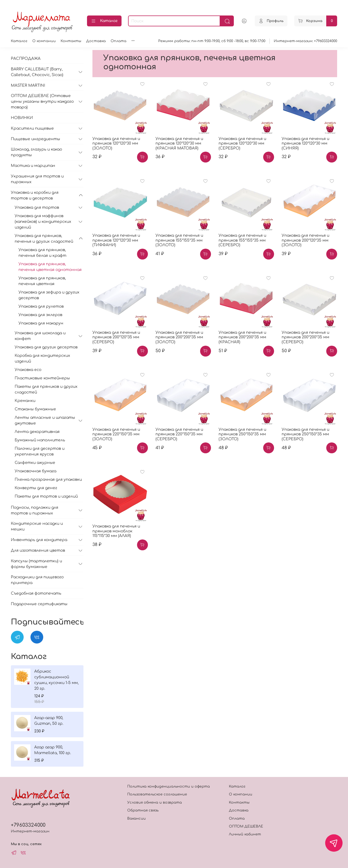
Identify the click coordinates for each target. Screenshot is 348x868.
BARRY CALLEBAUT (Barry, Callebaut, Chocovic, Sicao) (37, 72)
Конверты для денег (36, 488)
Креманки (25, 401)
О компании (44, 41)
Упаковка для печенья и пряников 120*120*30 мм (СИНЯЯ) (305, 143)
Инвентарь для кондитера (39, 540)
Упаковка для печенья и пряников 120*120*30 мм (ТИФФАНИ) (116, 240)
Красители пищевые (32, 128)
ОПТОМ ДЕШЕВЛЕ (246, 826)
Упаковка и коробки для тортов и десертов (35, 195)
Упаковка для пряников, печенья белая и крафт (42, 253)
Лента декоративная (37, 432)
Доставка (96, 41)
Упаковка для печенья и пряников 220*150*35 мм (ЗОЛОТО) (116, 434)
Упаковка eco (28, 370)
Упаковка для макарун (41, 323)
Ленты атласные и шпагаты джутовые (45, 420)
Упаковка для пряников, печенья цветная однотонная (50, 267)
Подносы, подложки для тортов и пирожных (35, 510)
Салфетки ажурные (35, 463)
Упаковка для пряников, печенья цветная (42, 281)
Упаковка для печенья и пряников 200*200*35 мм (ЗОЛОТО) (179, 337)
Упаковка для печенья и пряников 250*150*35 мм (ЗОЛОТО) (242, 434)
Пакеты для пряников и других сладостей (46, 389)
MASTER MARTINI (28, 85)
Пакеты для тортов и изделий (46, 496)
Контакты (71, 41)
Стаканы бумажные (35, 409)
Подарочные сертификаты (39, 604)
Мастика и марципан (33, 166)
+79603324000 (28, 825)
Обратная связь (143, 810)
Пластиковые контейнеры (42, 378)
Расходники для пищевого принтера (37, 580)
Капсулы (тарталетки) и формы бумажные (36, 564)
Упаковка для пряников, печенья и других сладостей (44, 239)
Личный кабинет (245, 834)
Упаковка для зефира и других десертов (49, 295)
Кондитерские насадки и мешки (37, 526)
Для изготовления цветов (38, 550)
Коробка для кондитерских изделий (42, 358)
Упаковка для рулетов (41, 306)
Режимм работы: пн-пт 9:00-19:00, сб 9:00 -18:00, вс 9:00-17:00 (212, 41)
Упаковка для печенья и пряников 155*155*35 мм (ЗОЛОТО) (179, 240)
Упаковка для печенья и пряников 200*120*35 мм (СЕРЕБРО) (116, 337)
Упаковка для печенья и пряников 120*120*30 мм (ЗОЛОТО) (116, 143)
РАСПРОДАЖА (26, 59)
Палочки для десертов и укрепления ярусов (40, 451)
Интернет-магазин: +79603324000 (305, 41)
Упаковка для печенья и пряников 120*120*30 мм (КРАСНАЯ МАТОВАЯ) (179, 143)
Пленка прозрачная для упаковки (48, 480)
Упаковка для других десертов (46, 347)
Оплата (119, 41)
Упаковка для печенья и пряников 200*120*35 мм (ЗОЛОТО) (305, 240)
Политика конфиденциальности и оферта (169, 786)
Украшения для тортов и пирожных (37, 179)
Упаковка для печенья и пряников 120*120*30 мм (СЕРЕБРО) (242, 143)
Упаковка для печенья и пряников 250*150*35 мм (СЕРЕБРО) (305, 434)
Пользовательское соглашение (157, 794)
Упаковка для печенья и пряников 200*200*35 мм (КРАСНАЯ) (242, 337)
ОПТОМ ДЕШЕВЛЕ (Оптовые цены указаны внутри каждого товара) (42, 102)
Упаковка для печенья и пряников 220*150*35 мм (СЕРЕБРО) (179, 434)
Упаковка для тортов (37, 207)
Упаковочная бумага (35, 471)
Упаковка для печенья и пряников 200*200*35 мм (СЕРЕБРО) (305, 337)
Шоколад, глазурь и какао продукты (36, 152)
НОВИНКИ (22, 118)
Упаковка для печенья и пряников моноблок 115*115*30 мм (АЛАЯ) (116, 531)
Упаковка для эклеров (40, 315)
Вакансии (136, 819)
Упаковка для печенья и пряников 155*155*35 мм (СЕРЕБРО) (242, 240)
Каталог (104, 21)
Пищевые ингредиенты (35, 139)
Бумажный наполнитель (40, 440)
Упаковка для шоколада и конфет (40, 336)
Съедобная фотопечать (36, 593)
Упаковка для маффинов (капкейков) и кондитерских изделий (43, 222)
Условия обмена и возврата (155, 803)
